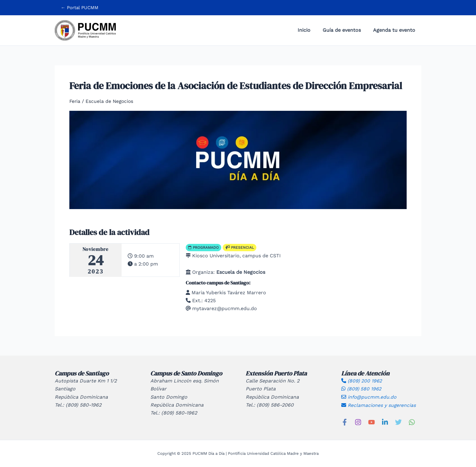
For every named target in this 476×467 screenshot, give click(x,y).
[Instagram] (358, 422)
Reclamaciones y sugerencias (379, 405)
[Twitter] (398, 422)
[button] (80, 8)
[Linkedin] (385, 422)
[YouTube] (372, 422)
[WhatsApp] (412, 422)
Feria (75, 101)
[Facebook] (345, 422)
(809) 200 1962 (362, 380)
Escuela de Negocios (111, 101)
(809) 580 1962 (362, 389)
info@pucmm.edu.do (369, 397)
